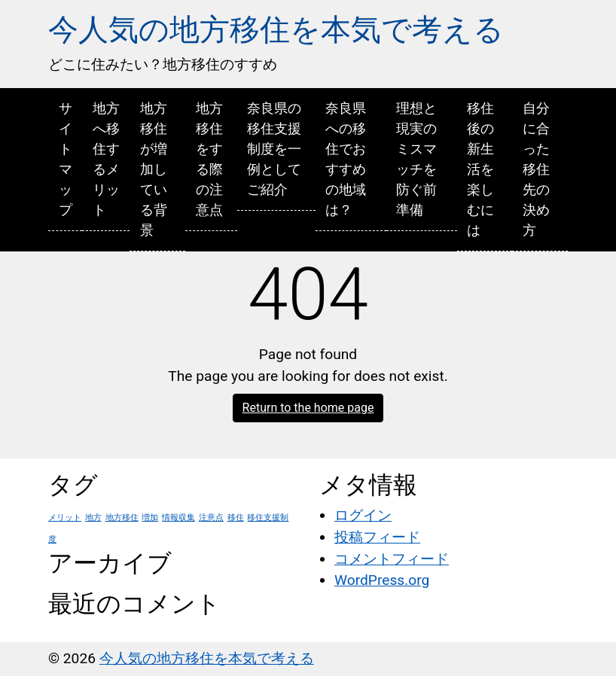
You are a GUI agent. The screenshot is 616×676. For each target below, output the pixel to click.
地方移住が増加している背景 (154, 169)
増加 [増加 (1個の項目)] (150, 518)
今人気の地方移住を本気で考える (276, 30)
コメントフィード (392, 559)
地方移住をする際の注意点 (209, 159)
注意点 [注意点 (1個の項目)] (211, 518)
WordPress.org (382, 580)
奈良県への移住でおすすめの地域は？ (346, 159)
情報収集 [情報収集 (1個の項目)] (178, 518)
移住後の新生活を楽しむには (480, 169)
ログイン (363, 515)
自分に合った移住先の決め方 (536, 169)
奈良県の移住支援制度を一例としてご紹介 (274, 149)
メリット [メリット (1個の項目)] (65, 518)
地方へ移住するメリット (106, 159)
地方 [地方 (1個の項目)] (93, 518)
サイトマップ (66, 159)
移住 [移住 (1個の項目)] (236, 518)
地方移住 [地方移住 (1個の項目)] (122, 518)
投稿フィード (377, 537)
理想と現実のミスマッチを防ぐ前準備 (416, 159)
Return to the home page (308, 408)
